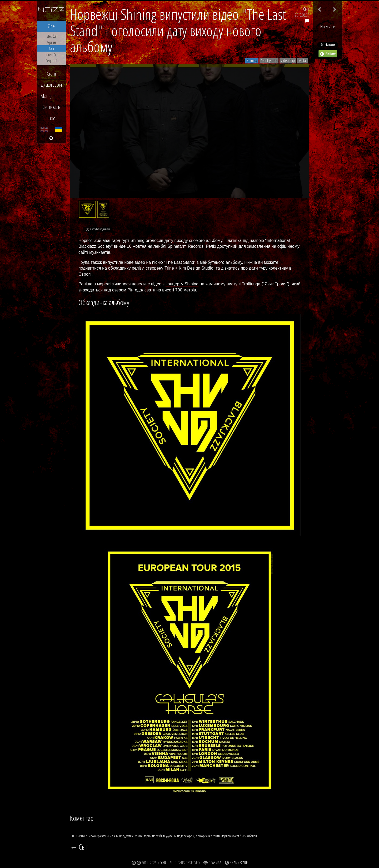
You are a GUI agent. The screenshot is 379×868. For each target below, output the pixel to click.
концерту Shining (182, 284)
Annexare (241, 863)
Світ (306, 9)
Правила (215, 863)
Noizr (162, 863)
